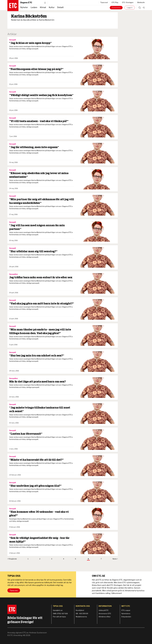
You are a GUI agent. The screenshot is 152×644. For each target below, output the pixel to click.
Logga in (130, 8)
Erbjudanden (126, 617)
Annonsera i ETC (105, 614)
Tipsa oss (14, 590)
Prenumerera (116, 8)
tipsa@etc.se (58, 610)
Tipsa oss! (104, 2)
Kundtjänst (80, 610)
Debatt (60, 7)
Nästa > (115, 559)
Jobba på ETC (104, 610)
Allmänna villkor (105, 617)
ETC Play (115, 2)
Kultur (52, 7)
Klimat (43, 7)
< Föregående (12, 559)
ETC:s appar (126, 610)
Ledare (34, 7)
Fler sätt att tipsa (59, 617)
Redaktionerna (81, 617)
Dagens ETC (33, 3)
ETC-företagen (128, 2)
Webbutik (141, 2)
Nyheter (24, 7)
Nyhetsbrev (126, 614)
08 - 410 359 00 (82, 614)
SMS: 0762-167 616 (60, 614)
